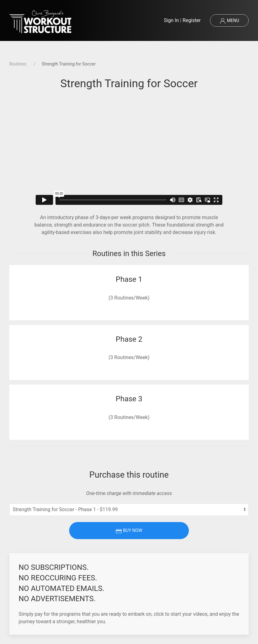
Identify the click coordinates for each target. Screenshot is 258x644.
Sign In (171, 20)
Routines (18, 64)
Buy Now (129, 531)
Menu (229, 21)
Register (192, 20)
